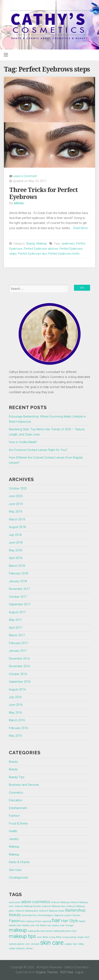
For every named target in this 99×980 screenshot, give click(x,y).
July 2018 (15, 535)
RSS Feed (67, 972)
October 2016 (18, 674)
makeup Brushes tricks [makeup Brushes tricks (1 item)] (65, 931)
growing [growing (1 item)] (47, 921)
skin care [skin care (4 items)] (52, 943)
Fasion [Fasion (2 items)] (15, 921)
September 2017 (20, 604)
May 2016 (15, 713)
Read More (80, 228)
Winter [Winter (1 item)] (29, 949)
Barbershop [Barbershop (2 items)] (75, 910)
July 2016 (15, 697)
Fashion (14, 816)
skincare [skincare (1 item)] (35, 944)
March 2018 (17, 566)
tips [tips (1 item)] (75, 944)
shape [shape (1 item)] (80, 937)
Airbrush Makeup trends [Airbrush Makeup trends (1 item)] (52, 911)
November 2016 (19, 666)
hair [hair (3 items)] (56, 920)
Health (13, 831)
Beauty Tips (17, 777)
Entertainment (18, 808)
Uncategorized (18, 878)
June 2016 (16, 705)
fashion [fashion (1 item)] (76, 915)
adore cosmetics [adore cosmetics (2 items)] (36, 902)
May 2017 (15, 620)
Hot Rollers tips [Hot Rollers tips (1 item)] (44, 925)
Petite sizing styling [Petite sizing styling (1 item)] (66, 937)
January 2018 (18, 581)
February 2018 (18, 574)
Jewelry (14, 839)
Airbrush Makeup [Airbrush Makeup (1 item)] (60, 902)
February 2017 (18, 643)
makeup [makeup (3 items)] (18, 930)
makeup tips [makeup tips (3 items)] (22, 936)
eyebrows (68, 244)
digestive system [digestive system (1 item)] (63, 915)
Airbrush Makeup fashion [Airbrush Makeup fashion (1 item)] (28, 906)
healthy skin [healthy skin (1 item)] (29, 925)
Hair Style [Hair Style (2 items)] (70, 921)
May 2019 (15, 512)
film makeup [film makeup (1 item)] (28, 921)
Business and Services (24, 785)
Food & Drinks (18, 824)
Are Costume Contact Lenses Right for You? (38, 450)
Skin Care (15, 870)
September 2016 (20, 682)
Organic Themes (47, 972)
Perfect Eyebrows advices (41, 249)
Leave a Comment (25, 176)
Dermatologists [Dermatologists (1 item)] (46, 915)
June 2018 (16, 543)
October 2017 (18, 597)
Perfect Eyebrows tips (32, 254)
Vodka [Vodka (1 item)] (81, 944)
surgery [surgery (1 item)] (68, 944)
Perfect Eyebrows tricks (64, 254)
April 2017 (16, 628)
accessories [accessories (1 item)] (15, 902)
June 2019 (16, 504)
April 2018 (16, 558)
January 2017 (18, 651)
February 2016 (18, 728)
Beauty (31, 244)
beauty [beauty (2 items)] (15, 915)
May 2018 (15, 550)
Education (16, 800)
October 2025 (18, 489)
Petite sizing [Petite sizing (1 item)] (49, 937)
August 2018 (17, 527)
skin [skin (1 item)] (28, 944)
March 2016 (17, 720)
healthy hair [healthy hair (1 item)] (15, 925)
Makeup (42, 244)
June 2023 (16, 496)
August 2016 (17, 690)
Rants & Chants (19, 862)
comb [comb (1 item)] (24, 915)
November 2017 (19, 589)
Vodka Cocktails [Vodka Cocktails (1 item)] (17, 949)
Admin (19, 203)
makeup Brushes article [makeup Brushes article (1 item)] (40, 931)
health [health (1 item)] (82, 921)
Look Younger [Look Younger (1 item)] (67, 925)
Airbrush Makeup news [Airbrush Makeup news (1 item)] (54, 906)
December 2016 (19, 659)
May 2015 (15, 736)
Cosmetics (16, 793)
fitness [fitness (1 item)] (39, 921)
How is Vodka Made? (23, 442)
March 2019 (17, 519)
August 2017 (17, 612)
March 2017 (17, 635)
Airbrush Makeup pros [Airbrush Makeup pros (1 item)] (27, 911)
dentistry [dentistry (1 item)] (33, 915)
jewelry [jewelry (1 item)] (56, 925)
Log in (79, 972)
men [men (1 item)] (39, 937)
